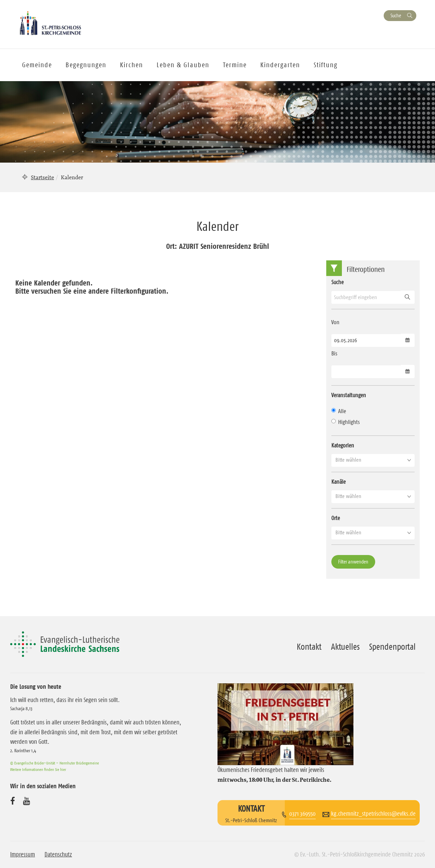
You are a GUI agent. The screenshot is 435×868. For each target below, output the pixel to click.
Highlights (346, 422)
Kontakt (309, 647)
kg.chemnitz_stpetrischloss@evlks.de (373, 814)
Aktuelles (345, 647)
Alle (339, 411)
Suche (396, 15)
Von (335, 322)
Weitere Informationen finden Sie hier (38, 769)
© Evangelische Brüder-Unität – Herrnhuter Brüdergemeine (55, 763)
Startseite (42, 177)
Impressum (23, 854)
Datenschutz (58, 854)
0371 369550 (302, 814)
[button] (373, 460)
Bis (334, 353)
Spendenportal (392, 647)
